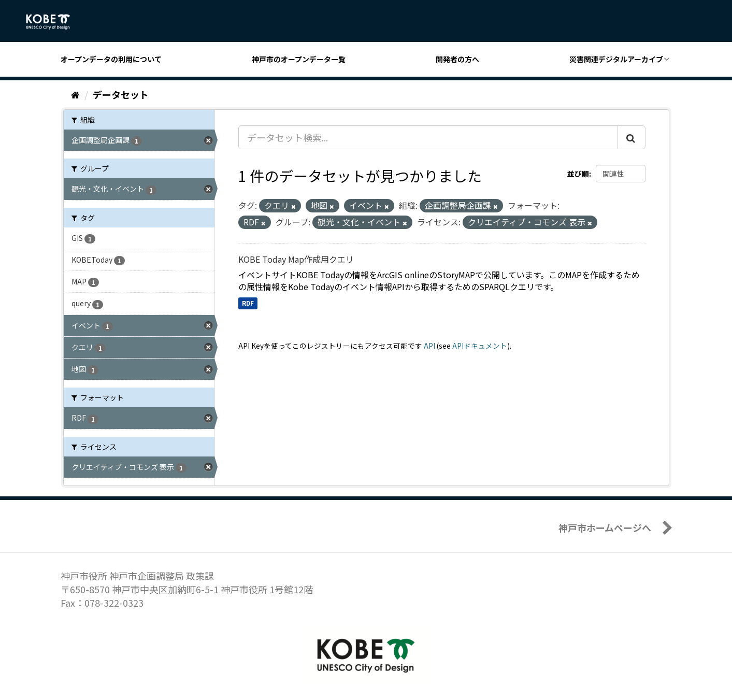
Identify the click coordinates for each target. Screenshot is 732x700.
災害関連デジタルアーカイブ (616, 59)
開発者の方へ (457, 59)
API (429, 346)
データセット (121, 94)
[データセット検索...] (428, 137)
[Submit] (631, 137)
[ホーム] (75, 94)
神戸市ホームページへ (605, 527)
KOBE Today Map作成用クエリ (296, 259)
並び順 (578, 174)
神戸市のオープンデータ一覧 (299, 59)
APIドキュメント (480, 346)
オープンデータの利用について (111, 59)
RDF (248, 303)
